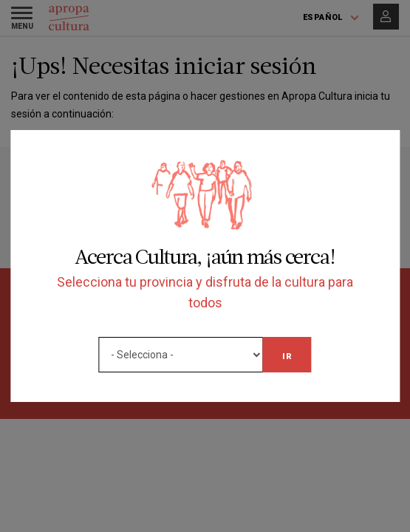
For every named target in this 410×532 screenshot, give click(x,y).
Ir (287, 356)
